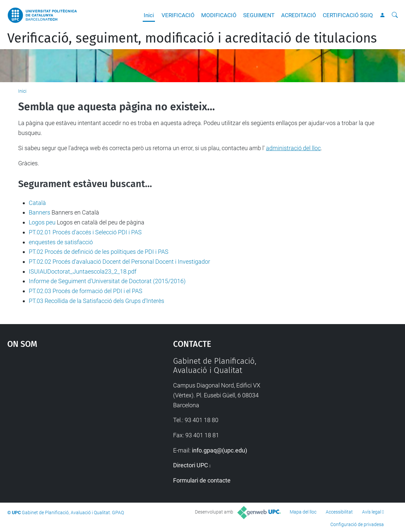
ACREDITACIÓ (299, 15)
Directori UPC (191, 465)
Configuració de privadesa (357, 524)
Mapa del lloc (303, 512)
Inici (149, 15)
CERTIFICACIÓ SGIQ (348, 15)
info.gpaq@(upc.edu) (220, 450)
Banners (39, 212)
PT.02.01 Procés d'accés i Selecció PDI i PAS (85, 232)
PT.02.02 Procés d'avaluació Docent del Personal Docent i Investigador (119, 262)
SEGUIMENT (259, 15)
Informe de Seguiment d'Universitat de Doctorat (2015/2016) (107, 281)
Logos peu (42, 222)
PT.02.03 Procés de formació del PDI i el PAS (86, 291)
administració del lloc (293, 148)
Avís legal (372, 512)
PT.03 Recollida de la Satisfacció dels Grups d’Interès (96, 301)
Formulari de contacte (202, 480)
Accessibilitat (339, 512)
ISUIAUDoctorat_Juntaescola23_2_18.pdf (83, 271)
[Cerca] (395, 15)
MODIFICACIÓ (219, 15)
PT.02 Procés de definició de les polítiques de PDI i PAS (99, 252)
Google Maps (70, 406)
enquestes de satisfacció (61, 242)
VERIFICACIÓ (178, 15)
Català (37, 203)
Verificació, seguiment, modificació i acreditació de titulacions (192, 38)
